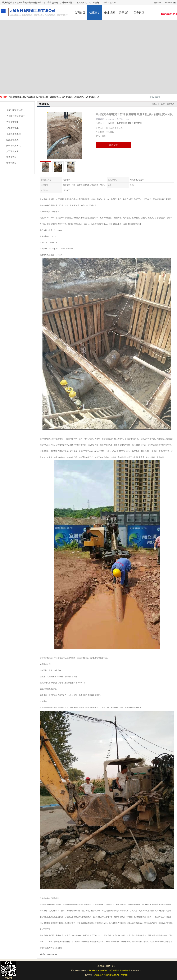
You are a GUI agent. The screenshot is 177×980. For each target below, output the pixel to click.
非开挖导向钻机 (135, 123)
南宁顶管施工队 (13, 146)
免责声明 (107, 975)
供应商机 (95, 13)
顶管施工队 (11, 157)
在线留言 (113, 145)
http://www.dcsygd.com (48, 954)
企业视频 (109, 13)
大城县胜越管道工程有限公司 (119, 970)
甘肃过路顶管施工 (14, 110)
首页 (163, 104)
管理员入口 (116, 975)
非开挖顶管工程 (13, 134)
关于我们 (124, 13)
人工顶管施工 (12, 151)
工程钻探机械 (121, 123)
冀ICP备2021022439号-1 (98, 970)
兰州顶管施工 (12, 122)
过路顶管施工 (12, 140)
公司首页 (80, 13)
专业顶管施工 (12, 128)
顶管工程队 (11, 163)
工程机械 (110, 123)
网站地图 (124, 975)
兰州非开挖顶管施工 (15, 116)
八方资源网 (99, 975)
